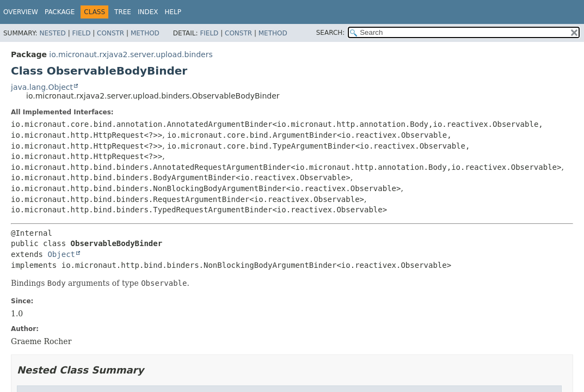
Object (61, 254)
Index (148, 12)
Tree (123, 12)
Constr (110, 33)
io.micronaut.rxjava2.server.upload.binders (131, 54)
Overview (21, 12)
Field (81, 33)
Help (173, 12)
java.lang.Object (42, 87)
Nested (52, 33)
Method (145, 33)
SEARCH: (331, 33)
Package (60, 12)
